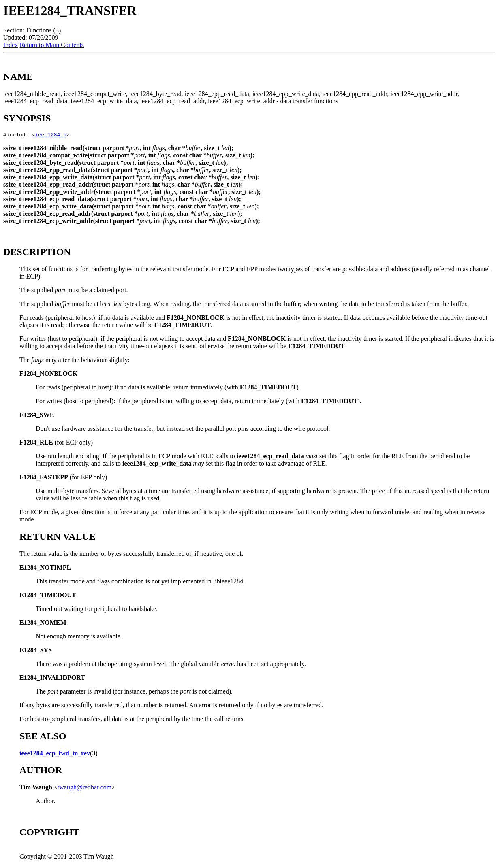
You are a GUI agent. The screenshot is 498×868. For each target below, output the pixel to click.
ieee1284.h (51, 136)
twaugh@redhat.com (84, 788)
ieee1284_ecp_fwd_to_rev (55, 754)
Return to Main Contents (52, 45)
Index (11, 45)
